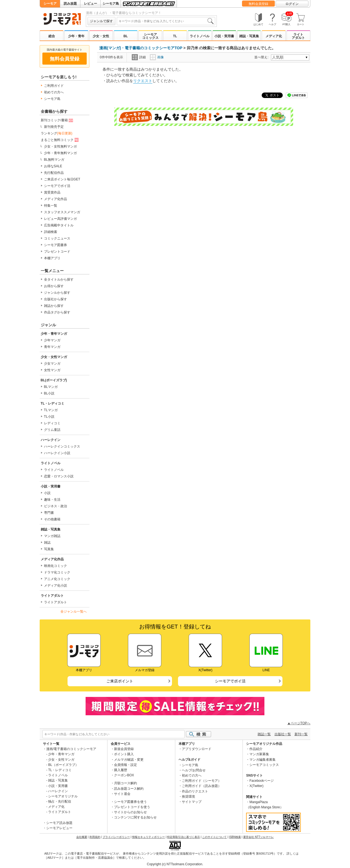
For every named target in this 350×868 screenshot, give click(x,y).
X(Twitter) (256, 786)
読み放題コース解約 (129, 789)
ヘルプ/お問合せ (194, 770)
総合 (52, 36)
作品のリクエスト (195, 791)
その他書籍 (52, 519)
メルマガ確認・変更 (129, 760)
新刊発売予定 (54, 127)
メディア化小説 (56, 586)
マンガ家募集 (259, 754)
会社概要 (82, 837)
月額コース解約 (126, 783)
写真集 (49, 549)
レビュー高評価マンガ (60, 219)
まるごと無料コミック (60, 140)
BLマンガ (51, 387)
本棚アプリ (52, 258)
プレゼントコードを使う (132, 807)
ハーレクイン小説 (57, 453)
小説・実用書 (224, 36)
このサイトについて (214, 837)
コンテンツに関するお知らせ (135, 817)
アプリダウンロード (197, 749)
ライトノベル (200, 36)
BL (126, 36)
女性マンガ (52, 370)
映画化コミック (56, 566)
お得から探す (54, 286)
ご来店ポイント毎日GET (62, 179)
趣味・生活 (52, 500)
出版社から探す (56, 299)
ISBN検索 (235, 837)
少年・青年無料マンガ (60, 153)
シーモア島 (111, 4)
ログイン (292, 4)
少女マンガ (52, 364)
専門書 (49, 513)
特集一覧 (51, 206)
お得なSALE (53, 166)
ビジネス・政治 (56, 506)
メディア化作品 (56, 199)
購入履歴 (121, 770)
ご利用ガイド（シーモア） (202, 781)
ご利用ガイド (54, 86)
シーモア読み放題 (59, 823)
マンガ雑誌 (52, 536)
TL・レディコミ (53, 403)
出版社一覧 (283, 734)
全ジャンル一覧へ (74, 612)
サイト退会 (122, 794)
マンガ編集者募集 (262, 760)
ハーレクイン (51, 440)
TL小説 (49, 417)
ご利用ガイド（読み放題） (202, 786)
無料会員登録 (258, 4)
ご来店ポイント (120, 681)
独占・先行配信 (60, 801)
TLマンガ (51, 410)
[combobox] (166, 21)
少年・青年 (76, 36)
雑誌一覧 (264, 734)
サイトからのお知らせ (130, 812)
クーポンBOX (124, 775)
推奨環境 (188, 797)
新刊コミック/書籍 (57, 120)
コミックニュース (57, 238)
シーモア (50, 4)
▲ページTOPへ (299, 723)
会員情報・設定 (126, 765)
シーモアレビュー (59, 828)
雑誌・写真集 (249, 36)
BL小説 (49, 393)
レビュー (91, 4)
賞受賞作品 (52, 192)
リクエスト (143, 81)
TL (175, 36)
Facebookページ (262, 781)
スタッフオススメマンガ (62, 212)
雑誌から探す (54, 306)
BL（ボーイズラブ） (63, 765)
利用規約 (95, 837)
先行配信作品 (54, 173)
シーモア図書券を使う (130, 802)
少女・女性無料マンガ (60, 146)
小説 (47, 493)
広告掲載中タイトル (59, 225)
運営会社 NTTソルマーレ (258, 837)
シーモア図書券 (56, 245)
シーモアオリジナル (63, 796)
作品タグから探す (57, 312)
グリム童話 (52, 430)
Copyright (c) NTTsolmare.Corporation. (175, 864)
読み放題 (70, 4)
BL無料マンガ (54, 160)
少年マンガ (52, 340)
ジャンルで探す (101, 21)
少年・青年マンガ (54, 334)
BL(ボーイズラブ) (54, 380)
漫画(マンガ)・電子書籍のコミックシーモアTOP (141, 48)
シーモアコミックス (150, 36)
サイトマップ (192, 802)
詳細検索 (51, 232)
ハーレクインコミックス (62, 446)
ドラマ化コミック (57, 572)
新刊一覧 (301, 734)
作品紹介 (256, 749)
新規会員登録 (124, 749)
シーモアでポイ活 (57, 186)
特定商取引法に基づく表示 (183, 837)
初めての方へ (54, 92)
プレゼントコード (57, 252)
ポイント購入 (124, 754)
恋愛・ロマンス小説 (59, 476)
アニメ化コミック (57, 579)
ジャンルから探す (57, 293)
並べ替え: (262, 57)
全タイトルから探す (59, 279)
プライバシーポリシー (116, 837)
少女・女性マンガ (54, 357)
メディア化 (274, 36)
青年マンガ (52, 347)
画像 (157, 57)
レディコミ (52, 423)
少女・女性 (101, 36)
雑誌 (47, 543)
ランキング (57, 133)
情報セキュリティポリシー (148, 837)
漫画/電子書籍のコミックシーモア (71, 749)
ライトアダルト (298, 36)
